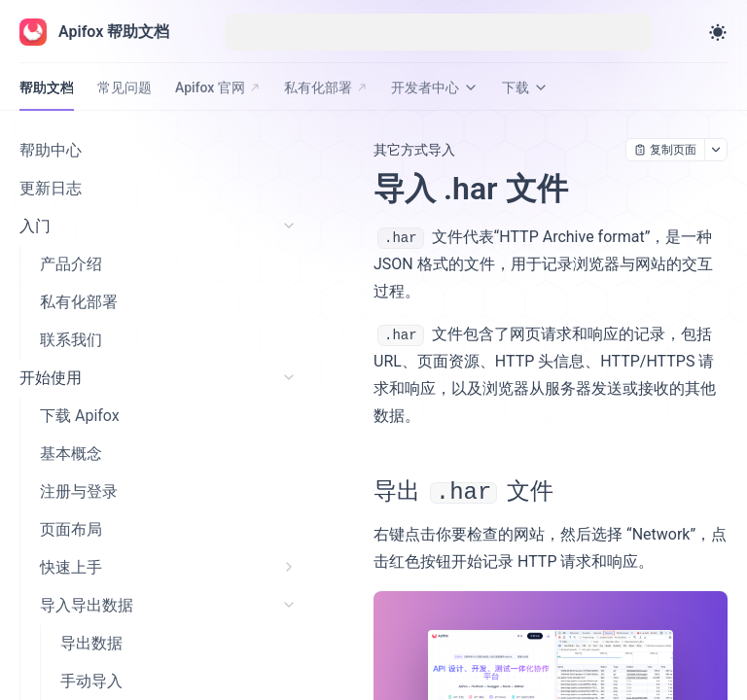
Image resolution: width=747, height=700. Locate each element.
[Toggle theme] (718, 32)
